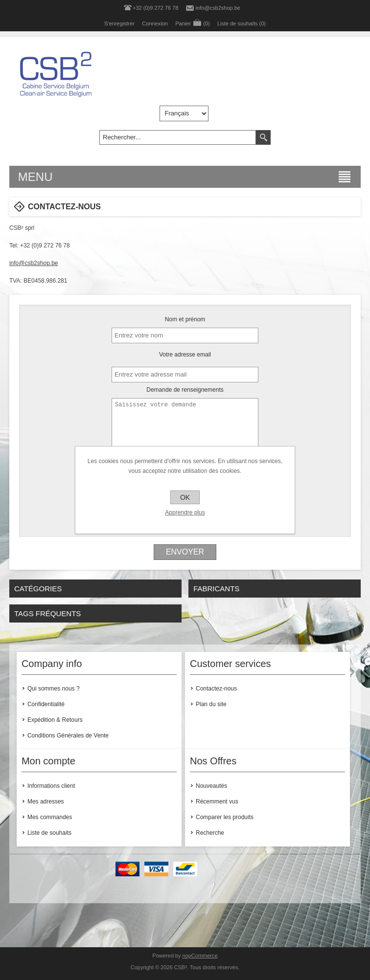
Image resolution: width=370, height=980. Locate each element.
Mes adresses (46, 802)
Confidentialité (46, 704)
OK (185, 497)
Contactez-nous (216, 689)
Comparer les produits (225, 817)
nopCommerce (200, 956)
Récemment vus (217, 802)
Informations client (51, 786)
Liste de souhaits (49, 833)
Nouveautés (211, 786)
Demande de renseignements (185, 390)
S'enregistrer (119, 23)
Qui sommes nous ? (54, 689)
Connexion (155, 23)
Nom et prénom (185, 319)
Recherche (210, 833)
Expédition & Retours (55, 720)
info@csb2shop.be (218, 8)
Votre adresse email (185, 355)
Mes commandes (50, 817)
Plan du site (211, 704)
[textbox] (178, 137)
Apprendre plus (185, 512)
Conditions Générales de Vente (68, 735)
